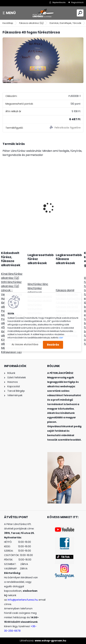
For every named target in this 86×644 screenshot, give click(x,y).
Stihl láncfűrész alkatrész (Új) (11, 284)
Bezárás (53, 345)
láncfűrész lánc (38, 284)
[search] (80, 13)
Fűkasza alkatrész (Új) (31, 23)
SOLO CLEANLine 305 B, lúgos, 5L (62, 209)
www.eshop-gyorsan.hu (50, 641)
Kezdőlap (8, 23)
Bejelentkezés (59, 2)
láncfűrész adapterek (35, 290)
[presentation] (4, 202)
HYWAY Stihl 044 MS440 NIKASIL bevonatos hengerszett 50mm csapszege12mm (21, 199)
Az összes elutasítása (25, 345)
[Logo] (43, 13)
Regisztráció (77, 2)
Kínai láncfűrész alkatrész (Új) (12, 276)
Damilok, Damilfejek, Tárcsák (65, 23)
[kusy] (12, 226)
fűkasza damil (65, 290)
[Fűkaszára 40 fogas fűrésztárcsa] (43, 60)
